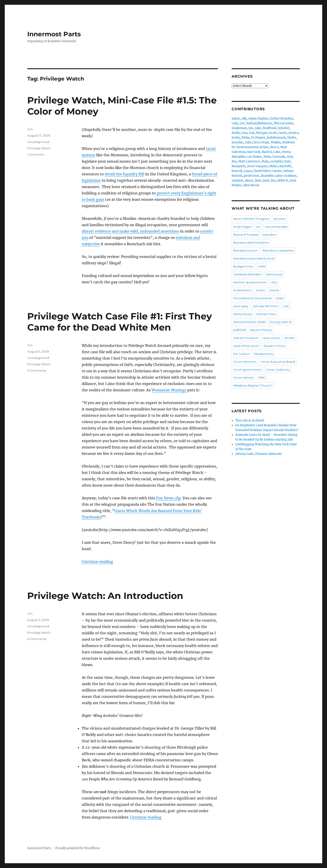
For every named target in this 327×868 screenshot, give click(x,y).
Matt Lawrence (249, 161)
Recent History (261, 330)
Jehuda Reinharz (265, 306)
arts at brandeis (276, 227)
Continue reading (97, 562)
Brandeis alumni (246, 250)
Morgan (262, 133)
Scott (273, 133)
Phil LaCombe (284, 123)
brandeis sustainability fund (254, 258)
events (274, 290)
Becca (274, 147)
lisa (273, 180)
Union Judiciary (278, 370)
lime (258, 180)
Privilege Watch (39, 148)
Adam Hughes (258, 119)
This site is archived (250, 421)
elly (244, 119)
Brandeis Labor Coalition (279, 176)
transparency (264, 354)
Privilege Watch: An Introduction (105, 596)
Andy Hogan (243, 227)
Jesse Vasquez (257, 166)
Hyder (292, 138)
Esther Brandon (282, 119)
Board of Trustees (246, 235)
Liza (244, 133)
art (258, 227)
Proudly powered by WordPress (78, 848)
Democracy (274, 274)
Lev (242, 123)
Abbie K (283, 180)
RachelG (285, 166)
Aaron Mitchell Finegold (251, 219)
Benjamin (239, 166)
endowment (242, 290)
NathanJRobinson (259, 123)
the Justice (241, 354)
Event (260, 290)
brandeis (270, 235)
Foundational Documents (252, 298)
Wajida (276, 142)
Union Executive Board (278, 362)
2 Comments (37, 370)
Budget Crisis (243, 266)
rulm (248, 142)
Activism (280, 219)
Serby (236, 138)
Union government (247, 370)
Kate (287, 161)
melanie (237, 180)
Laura (248, 171)
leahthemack (276, 138)
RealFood (269, 128)
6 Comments (37, 639)
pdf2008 (239, 330)
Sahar (236, 119)
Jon (30, 129)
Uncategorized (38, 142)
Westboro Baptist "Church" (253, 385)
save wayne (271, 338)
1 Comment (36, 154)
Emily (236, 133)
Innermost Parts (54, 34)
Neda (267, 157)
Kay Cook (254, 152)
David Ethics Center (268, 171)
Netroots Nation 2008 (249, 322)
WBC (262, 378)
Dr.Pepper (258, 138)
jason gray (241, 306)
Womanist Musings (169, 390)
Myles (273, 166)
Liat (252, 133)
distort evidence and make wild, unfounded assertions (130, 231)
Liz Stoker (255, 157)
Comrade (279, 157)
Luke (277, 152)
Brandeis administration (251, 243)
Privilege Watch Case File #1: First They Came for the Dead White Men (120, 322)
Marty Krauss (243, 314)
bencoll (237, 171)
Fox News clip (168, 498)
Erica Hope (261, 142)
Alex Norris (251, 185)
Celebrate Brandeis (247, 274)
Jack (266, 180)
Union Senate (243, 378)
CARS (261, 266)
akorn (249, 180)
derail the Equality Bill (125, 174)
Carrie (282, 133)
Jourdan (237, 142)
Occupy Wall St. (281, 322)
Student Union (275, 346)
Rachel (267, 152)
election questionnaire (250, 282)
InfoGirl (284, 128)
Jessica (293, 133)
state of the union (246, 346)
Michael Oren (266, 314)
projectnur (252, 176)
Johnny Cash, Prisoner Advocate (258, 454)
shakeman (239, 128)
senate (290, 338)
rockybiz (276, 161)
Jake (258, 128)
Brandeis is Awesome (278, 250)
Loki (235, 123)
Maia (265, 161)
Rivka (245, 138)
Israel (280, 298)
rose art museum (246, 338)
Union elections (245, 362)
